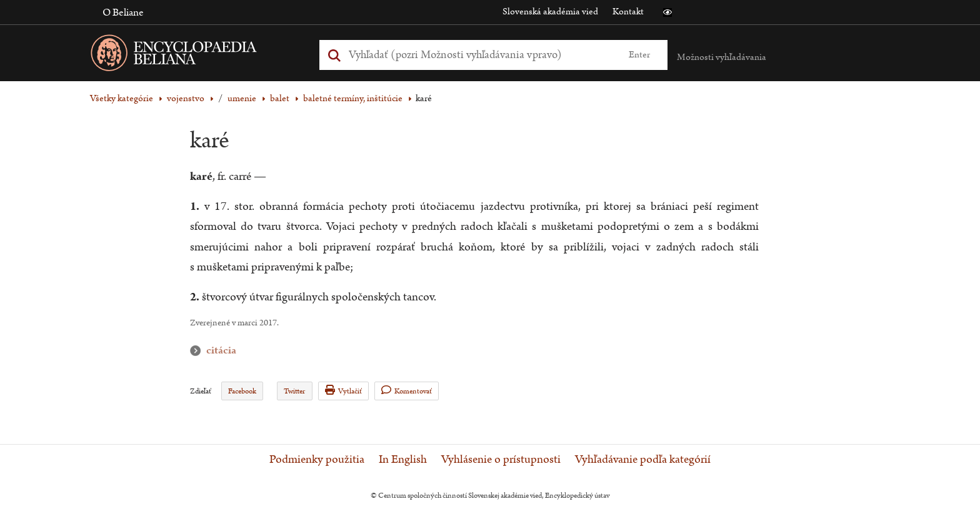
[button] (667, 12)
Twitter (294, 391)
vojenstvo (186, 98)
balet (280, 98)
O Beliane (123, 12)
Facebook (242, 391)
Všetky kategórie (122, 98)
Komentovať (407, 391)
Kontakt (628, 12)
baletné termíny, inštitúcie (353, 98)
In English (403, 460)
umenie (242, 98)
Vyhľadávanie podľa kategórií (643, 460)
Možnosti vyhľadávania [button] (722, 57)
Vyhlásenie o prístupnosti (501, 460)
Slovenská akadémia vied (550, 12)
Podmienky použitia (317, 460)
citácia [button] (198, 351)
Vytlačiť (343, 391)
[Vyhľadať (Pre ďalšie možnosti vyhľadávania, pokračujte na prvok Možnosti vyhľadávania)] (479, 55)
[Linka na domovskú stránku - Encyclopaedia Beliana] (193, 55)
